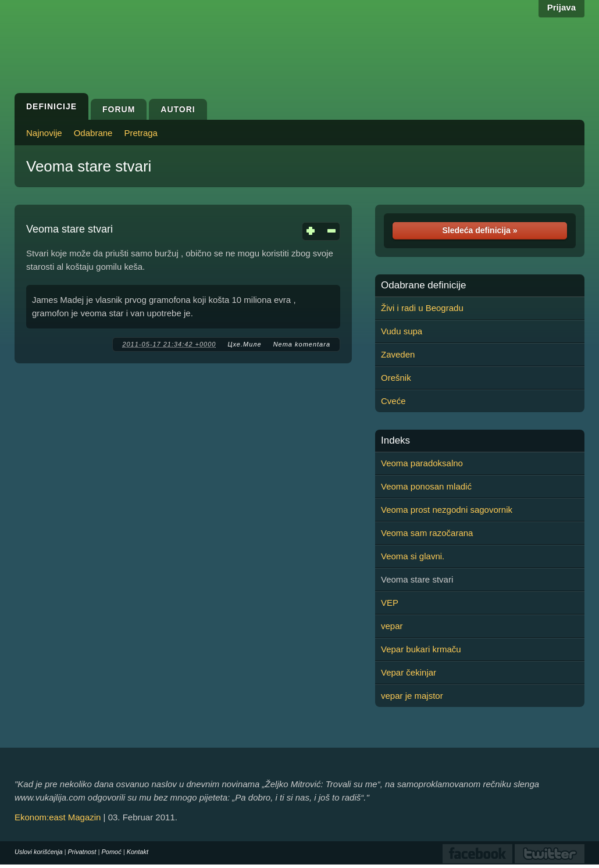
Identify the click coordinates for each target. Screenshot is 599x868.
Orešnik (396, 378)
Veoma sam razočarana (427, 533)
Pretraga (141, 133)
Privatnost (82, 852)
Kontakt (138, 852)
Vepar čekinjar (409, 672)
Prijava (561, 7)
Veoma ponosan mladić (426, 486)
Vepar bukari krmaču (421, 649)
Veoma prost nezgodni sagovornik (447, 510)
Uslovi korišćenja (39, 852)
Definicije (51, 106)
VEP (390, 603)
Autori (178, 109)
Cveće (393, 401)
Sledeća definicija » (479, 230)
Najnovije (44, 133)
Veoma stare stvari (89, 166)
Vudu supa (402, 331)
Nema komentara (302, 344)
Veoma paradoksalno (422, 463)
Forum (119, 109)
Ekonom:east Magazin (58, 817)
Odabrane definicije (423, 285)
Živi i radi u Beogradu (422, 308)
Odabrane (93, 133)
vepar (392, 626)
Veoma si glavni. (413, 556)
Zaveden (398, 354)
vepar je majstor (412, 696)
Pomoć (111, 852)
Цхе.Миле (244, 344)
